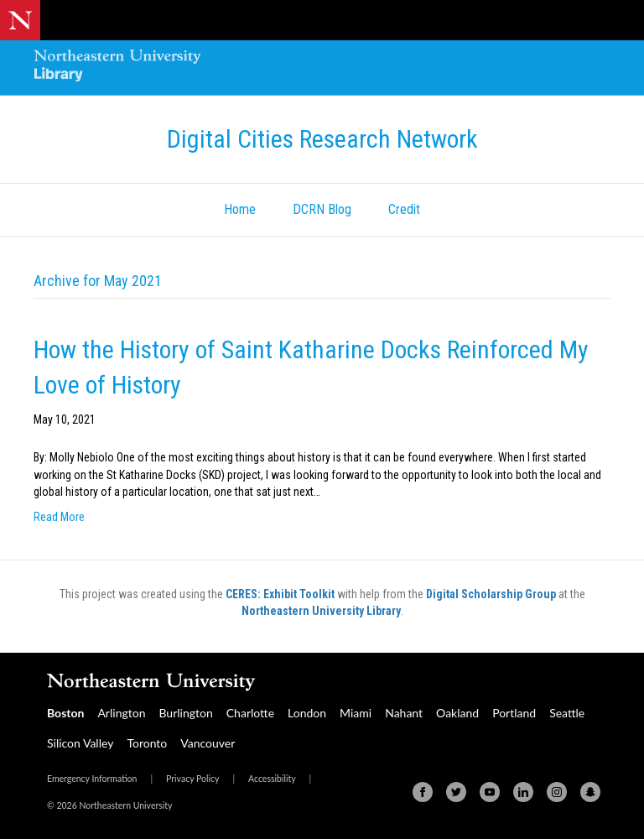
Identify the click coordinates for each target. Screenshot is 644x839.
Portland (514, 713)
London (307, 713)
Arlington (121, 713)
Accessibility (272, 779)
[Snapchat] (590, 792)
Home (240, 209)
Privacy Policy (192, 779)
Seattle (567, 713)
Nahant (404, 713)
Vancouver (208, 743)
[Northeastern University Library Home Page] (117, 68)
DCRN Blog (322, 209)
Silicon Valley (80, 743)
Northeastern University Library (321, 611)
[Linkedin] (523, 792)
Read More (59, 517)
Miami (356, 713)
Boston (65, 713)
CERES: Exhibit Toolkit (280, 594)
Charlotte (250, 713)
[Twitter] (456, 792)
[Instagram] (557, 792)
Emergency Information (92, 779)
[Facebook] (423, 792)
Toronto (147, 743)
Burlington (185, 713)
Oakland (457, 713)
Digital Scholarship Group (491, 594)
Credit (404, 209)
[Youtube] (490, 792)
